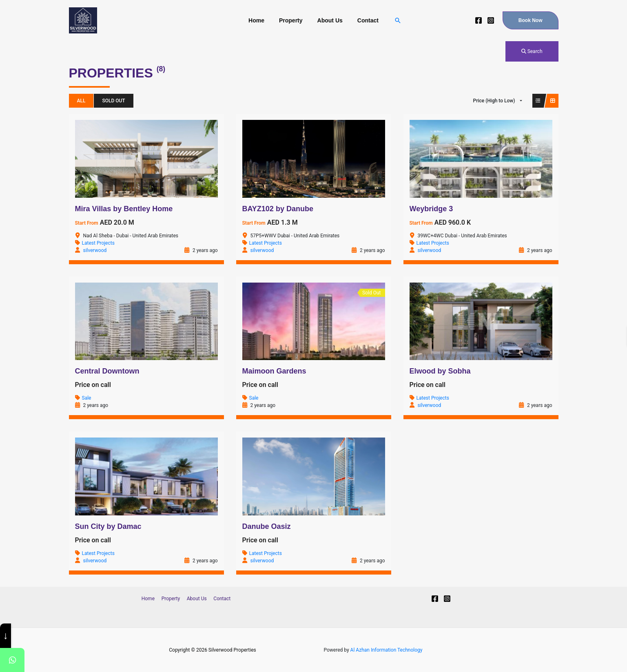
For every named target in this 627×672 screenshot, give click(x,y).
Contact (363, 20)
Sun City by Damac (108, 526)
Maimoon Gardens (274, 371)
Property (292, 20)
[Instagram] (491, 20)
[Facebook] (479, 20)
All (81, 101)
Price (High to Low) (494, 101)
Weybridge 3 (431, 209)
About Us (328, 20)
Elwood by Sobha (440, 371)
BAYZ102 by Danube (278, 209)
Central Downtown (107, 371)
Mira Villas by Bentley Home (124, 209)
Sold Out (113, 101)
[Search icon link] (391, 20)
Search (532, 51)
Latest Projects (98, 243)
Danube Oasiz (267, 526)
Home (261, 20)
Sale (87, 398)
